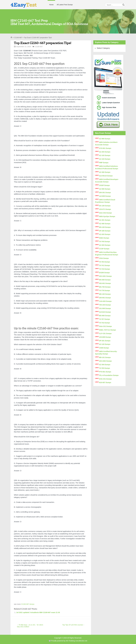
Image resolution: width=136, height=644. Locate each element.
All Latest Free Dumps (65, 5)
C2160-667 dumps (28, 604)
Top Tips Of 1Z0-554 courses (73, 625)
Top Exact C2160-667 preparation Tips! (43, 43)
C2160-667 (18, 38)
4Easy (24, 5)
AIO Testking (70, 641)
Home (51, 5)
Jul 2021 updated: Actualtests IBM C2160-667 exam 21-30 (38, 612)
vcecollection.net (81, 641)
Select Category (103, 48)
